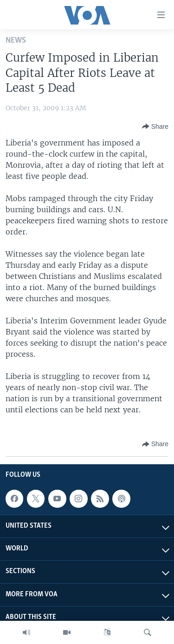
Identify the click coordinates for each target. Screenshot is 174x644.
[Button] (155, 126)
